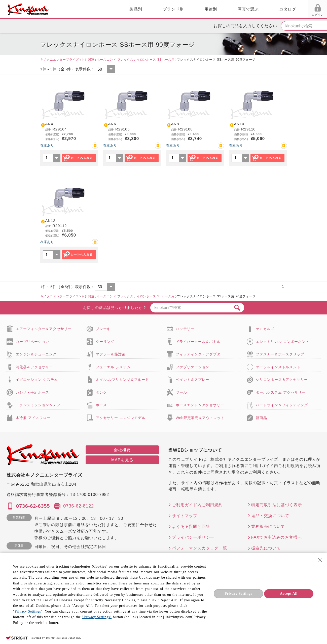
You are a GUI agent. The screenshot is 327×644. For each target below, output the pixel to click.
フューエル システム (113, 367)
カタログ (233, 9)
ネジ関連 (88, 60)
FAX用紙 (299, 15)
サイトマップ (185, 516)
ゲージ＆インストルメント (278, 367)
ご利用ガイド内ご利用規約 (197, 505)
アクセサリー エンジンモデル (121, 418)
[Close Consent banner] (320, 560)
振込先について (266, 548)
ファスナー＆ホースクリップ (280, 354)
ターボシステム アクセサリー (281, 392)
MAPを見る (122, 460)
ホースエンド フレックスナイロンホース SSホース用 (136, 60)
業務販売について (268, 526)
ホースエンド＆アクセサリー (200, 405)
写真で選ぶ (193, 9)
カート (319, 10)
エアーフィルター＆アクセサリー (44, 329)
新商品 (261, 418)
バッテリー (185, 329)
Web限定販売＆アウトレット (200, 418)
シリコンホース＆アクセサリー (282, 380)
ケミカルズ (265, 329)
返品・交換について (270, 516)
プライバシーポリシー (193, 537)
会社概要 (122, 450)
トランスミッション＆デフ (38, 405)
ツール (181, 392)
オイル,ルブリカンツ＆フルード (122, 380)
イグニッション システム (37, 380)
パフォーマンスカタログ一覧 (199, 548)
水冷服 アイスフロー (33, 418)
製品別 (81, 9)
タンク (101, 392)
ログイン (261, 15)
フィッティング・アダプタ (198, 354)
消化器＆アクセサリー (34, 367)
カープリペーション (32, 342)
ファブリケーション (192, 367)
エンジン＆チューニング (36, 354)
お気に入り (280, 15)
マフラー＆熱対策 (111, 354)
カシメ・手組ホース (32, 392)
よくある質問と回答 (191, 526)
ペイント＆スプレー (192, 380)
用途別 (156, 9)
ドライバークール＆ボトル (198, 342)
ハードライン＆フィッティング (282, 405)
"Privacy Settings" (28, 611)
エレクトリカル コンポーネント (283, 342)
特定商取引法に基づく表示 (277, 505)
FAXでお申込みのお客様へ (277, 537)
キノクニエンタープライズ (60, 60)
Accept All (289, 594)
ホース (101, 405)
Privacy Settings (238, 594)
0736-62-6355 (33, 506)
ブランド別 (118, 9)
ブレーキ (103, 329)
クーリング (105, 342)
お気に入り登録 (95, 146)
